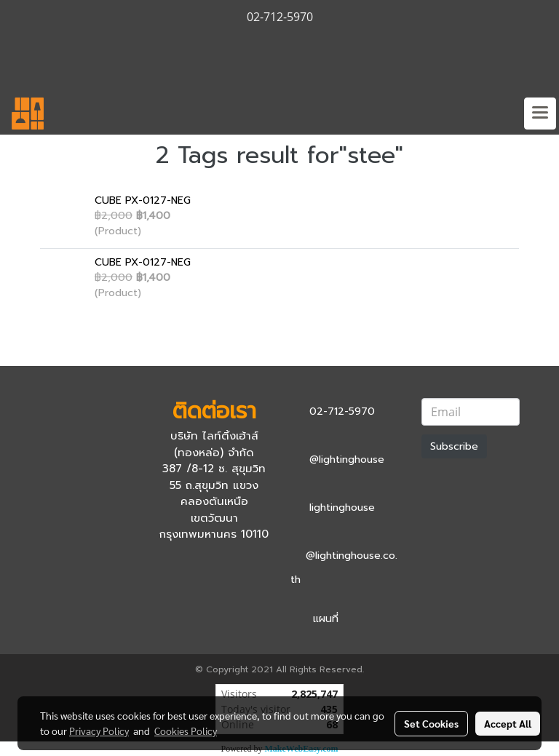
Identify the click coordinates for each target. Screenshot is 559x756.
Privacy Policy (99, 731)
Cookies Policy (186, 731)
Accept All (508, 723)
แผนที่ (326, 619)
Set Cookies (431, 723)
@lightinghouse (347, 459)
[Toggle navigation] (540, 114)
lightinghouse (342, 508)
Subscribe (454, 446)
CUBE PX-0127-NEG (143, 200)
